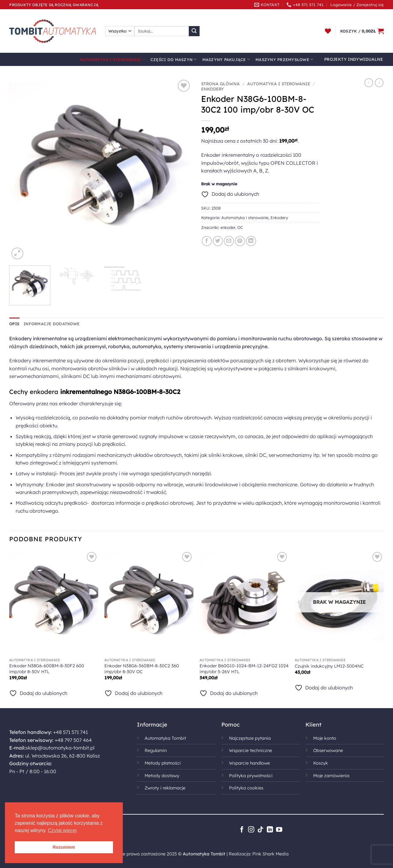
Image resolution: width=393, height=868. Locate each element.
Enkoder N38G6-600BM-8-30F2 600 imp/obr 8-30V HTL (47, 669)
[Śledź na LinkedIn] (270, 830)
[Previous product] (379, 83)
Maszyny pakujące (226, 59)
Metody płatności (163, 763)
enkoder (228, 227)
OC (240, 227)
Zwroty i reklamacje (165, 788)
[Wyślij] (194, 31)
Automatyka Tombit (165, 738)
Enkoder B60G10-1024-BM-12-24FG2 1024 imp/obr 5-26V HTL (244, 669)
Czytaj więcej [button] (62, 830)
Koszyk (321, 763)
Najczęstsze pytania (250, 738)
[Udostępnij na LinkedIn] (251, 241)
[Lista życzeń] (328, 31)
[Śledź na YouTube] (279, 830)
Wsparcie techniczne (251, 750)
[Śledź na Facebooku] (242, 830)
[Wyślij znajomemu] (229, 241)
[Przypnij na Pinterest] (240, 241)
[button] (357, 5)
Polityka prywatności (251, 776)
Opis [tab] (14, 324)
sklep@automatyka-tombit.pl (60, 748)
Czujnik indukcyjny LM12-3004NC (329, 666)
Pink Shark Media (270, 854)
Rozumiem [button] (64, 847)
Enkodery (212, 89)
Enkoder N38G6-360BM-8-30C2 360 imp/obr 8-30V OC (142, 669)
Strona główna (220, 84)
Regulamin (156, 750)
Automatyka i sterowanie (112, 59)
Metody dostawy (162, 776)
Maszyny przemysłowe (284, 59)
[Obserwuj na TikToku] (260, 830)
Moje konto (325, 738)
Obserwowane (328, 750)
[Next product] (369, 83)
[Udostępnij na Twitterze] (218, 241)
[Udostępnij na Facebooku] (207, 241)
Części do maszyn (174, 59)
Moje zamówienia (331, 776)
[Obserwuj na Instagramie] (251, 830)
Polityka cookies (246, 788)
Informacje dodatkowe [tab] (52, 324)
